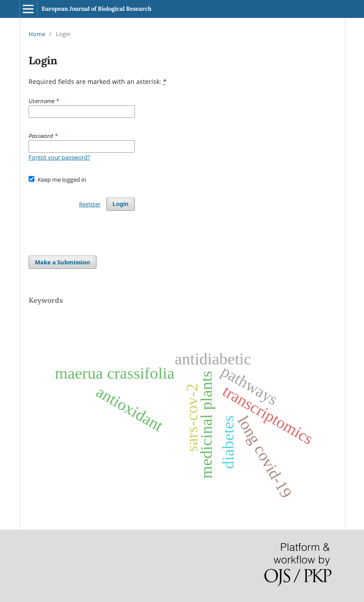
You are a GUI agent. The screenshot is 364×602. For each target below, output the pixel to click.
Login (120, 204)
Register (90, 204)
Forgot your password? (59, 157)
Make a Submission (63, 262)
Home (37, 34)
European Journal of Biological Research (96, 9)
